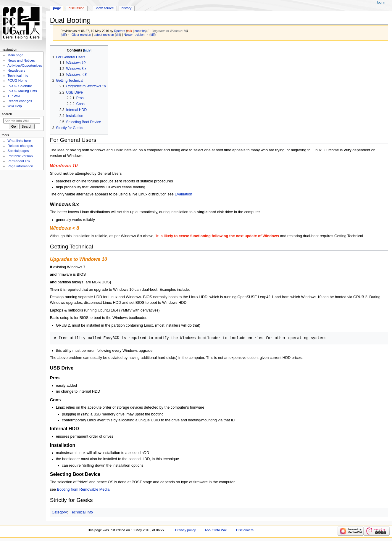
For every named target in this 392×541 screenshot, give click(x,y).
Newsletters (16, 70)
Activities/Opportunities (25, 65)
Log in (381, 2)
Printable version (20, 156)
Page (57, 8)
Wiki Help (14, 106)
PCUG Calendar (20, 86)
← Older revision (79, 35)
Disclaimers (245, 530)
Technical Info (81, 512)
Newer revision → (136, 35)
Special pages (18, 151)
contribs (140, 31)
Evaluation (183, 194)
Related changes (20, 146)
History (127, 8)
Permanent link (19, 161)
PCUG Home (17, 81)
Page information (20, 166)
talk (129, 31)
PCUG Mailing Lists (22, 91)
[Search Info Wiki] (22, 121)
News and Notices (21, 60)
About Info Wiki (216, 530)
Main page (15, 55)
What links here (19, 141)
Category (59, 512)
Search (7, 114)
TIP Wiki (14, 96)
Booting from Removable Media (83, 489)
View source (105, 8)
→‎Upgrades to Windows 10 (168, 31)
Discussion (76, 8)
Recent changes (20, 101)
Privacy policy (185, 530)
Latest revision (104, 35)
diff (64, 35)
